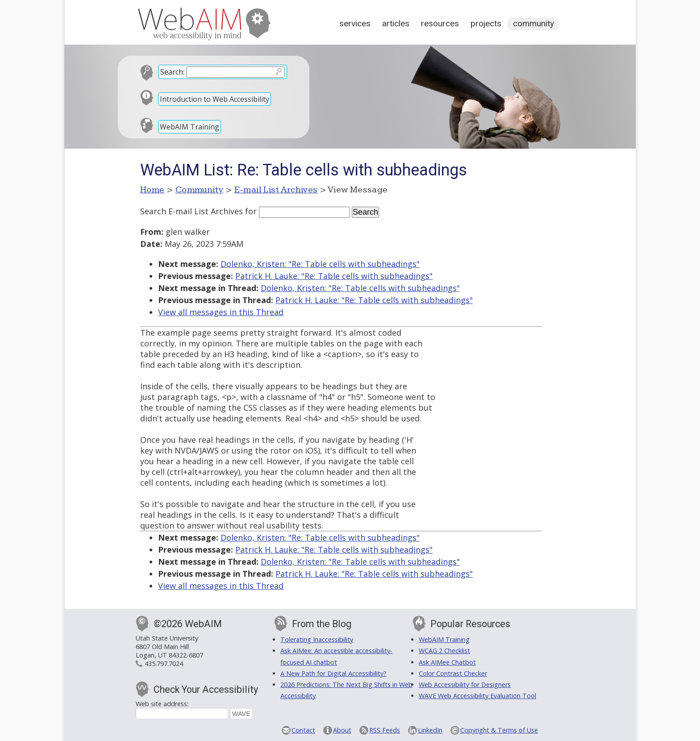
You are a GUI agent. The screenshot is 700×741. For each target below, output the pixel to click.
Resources (440, 23)
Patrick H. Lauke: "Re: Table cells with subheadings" (334, 276)
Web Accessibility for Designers (465, 685)
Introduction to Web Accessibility (215, 99)
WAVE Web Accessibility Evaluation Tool (477, 696)
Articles (396, 23)
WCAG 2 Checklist (444, 651)
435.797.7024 (164, 664)
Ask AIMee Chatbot (447, 662)
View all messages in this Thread (221, 312)
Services (355, 23)
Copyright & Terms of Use (499, 730)
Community (533, 23)
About (342, 730)
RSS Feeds (385, 730)
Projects (486, 23)
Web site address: (162, 704)
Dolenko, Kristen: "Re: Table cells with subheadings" (320, 264)
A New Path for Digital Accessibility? (333, 673)
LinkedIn (430, 730)
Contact (303, 730)
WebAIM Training (190, 127)
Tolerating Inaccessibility (317, 639)
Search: (172, 72)
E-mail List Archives (276, 190)
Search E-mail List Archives (192, 211)
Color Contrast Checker (453, 673)
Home (152, 190)
